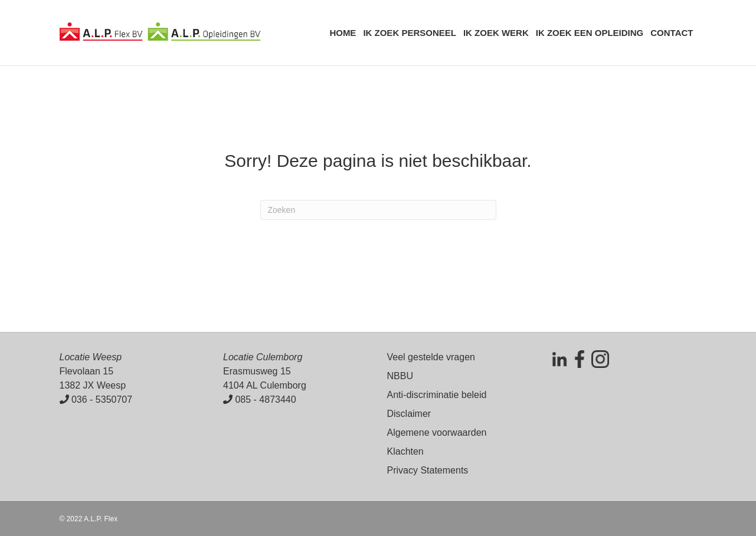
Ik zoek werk (496, 33)
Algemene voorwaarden (437, 433)
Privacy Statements (428, 470)
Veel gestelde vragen (431, 357)
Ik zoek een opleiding (590, 33)
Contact (672, 33)
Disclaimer (409, 414)
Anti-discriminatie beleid (437, 395)
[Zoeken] (378, 210)
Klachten (405, 451)
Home (343, 33)
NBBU (400, 376)
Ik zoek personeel (410, 33)
